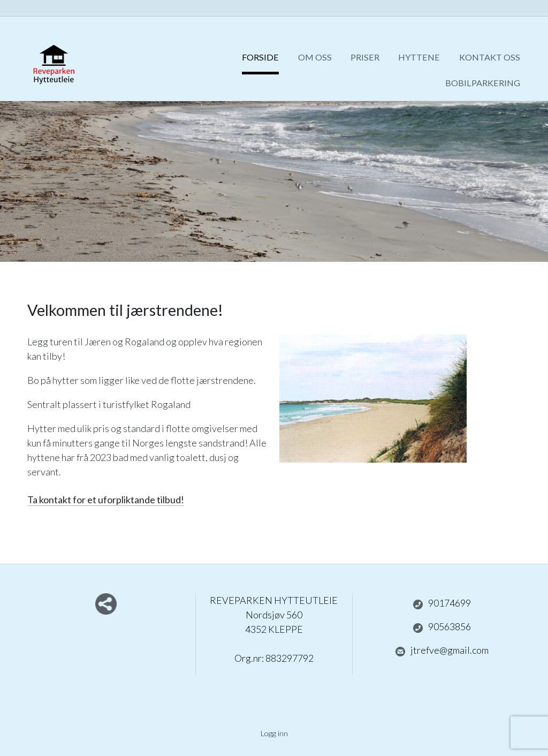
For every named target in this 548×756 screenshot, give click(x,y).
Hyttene (419, 57)
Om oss (315, 57)
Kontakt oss (490, 57)
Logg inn (274, 733)
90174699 (442, 603)
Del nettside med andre (106, 604)
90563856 (442, 627)
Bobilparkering (483, 83)
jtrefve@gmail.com (442, 651)
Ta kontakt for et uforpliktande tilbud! (106, 500)
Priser (365, 57)
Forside (260, 57)
